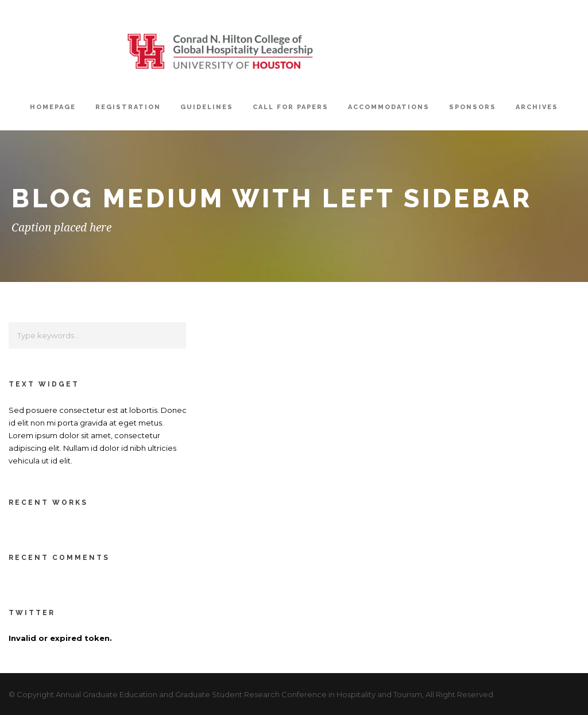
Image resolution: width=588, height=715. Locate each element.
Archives (537, 107)
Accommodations (389, 107)
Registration (128, 107)
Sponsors (473, 107)
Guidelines (207, 107)
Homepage (53, 107)
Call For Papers (291, 107)
